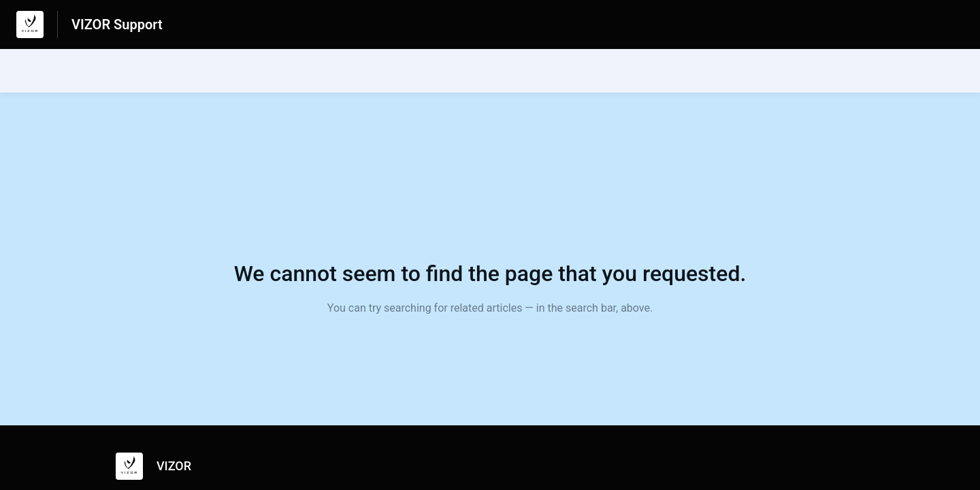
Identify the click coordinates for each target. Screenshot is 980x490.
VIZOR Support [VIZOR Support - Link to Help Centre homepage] (117, 24)
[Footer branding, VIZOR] (160, 466)
